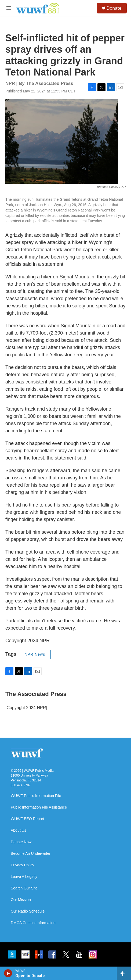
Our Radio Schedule (28, 911)
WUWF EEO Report (27, 819)
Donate (114, 8)
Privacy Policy (22, 865)
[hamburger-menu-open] (9, 8)
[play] (8, 973)
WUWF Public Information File (36, 796)
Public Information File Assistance (39, 807)
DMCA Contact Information (33, 923)
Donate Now (21, 842)
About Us (19, 830)
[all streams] (124, 973)
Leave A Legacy (24, 877)
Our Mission (21, 900)
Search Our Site (24, 888)
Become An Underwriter (31, 854)
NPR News (35, 654)
